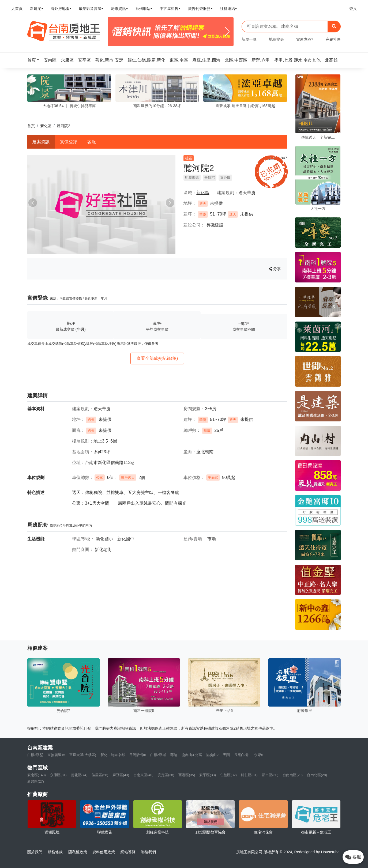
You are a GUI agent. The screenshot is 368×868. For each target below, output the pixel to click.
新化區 (46, 126)
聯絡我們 (148, 852)
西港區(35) (187, 775)
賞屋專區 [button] (304, 39)
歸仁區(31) (249, 775)
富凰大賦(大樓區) (83, 755)
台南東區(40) (143, 775)
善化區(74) (79, 775)
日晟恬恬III (138, 755)
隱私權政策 (78, 852)
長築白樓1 (242, 755)
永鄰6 (259, 755)
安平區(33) (208, 775)
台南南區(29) (293, 775)
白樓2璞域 (158, 755)
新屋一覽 (249, 39)
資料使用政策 (104, 852)
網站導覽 (128, 852)
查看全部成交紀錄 (157, 358)
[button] (35, 60)
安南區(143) (37, 775)
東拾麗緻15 (56, 755)
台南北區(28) (317, 775)
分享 (275, 269)
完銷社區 (333, 39)
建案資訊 (41, 142)
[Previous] (114, 32)
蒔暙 (174, 755)
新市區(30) (270, 775)
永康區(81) (58, 775)
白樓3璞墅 (35, 755)
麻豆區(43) (121, 775)
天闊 (226, 755)
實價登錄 (69, 142)
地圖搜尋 (276, 39)
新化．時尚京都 (113, 755)
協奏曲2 (212, 755)
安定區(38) (166, 775)
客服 (92, 142)
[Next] (227, 32)
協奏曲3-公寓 (192, 755)
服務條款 (55, 852)
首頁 (31, 126)
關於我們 (35, 852)
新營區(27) (36, 781)
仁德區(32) (228, 775)
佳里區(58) (100, 775)
